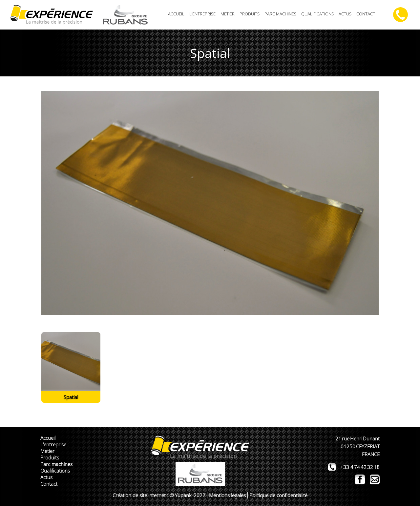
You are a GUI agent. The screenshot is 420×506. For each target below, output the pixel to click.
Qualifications (317, 14)
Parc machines (280, 14)
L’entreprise (202, 14)
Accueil (176, 14)
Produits (250, 14)
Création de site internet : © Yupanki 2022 (159, 495)
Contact (366, 14)
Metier (228, 14)
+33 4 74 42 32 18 (360, 467)
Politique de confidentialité (278, 495)
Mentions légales (227, 495)
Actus (345, 14)
